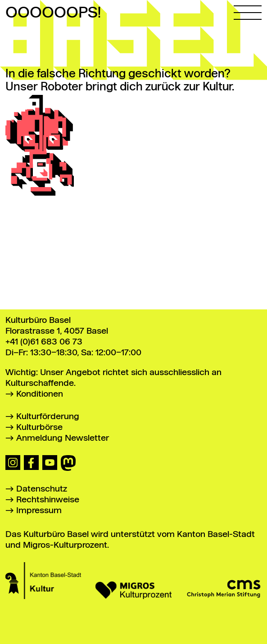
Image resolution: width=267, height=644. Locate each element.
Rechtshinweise (48, 500)
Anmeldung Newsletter (63, 438)
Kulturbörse (39, 427)
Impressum (39, 511)
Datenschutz (42, 489)
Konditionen (40, 394)
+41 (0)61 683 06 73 (44, 342)
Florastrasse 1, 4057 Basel (57, 331)
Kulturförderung (48, 417)
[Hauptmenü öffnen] (248, 10)
